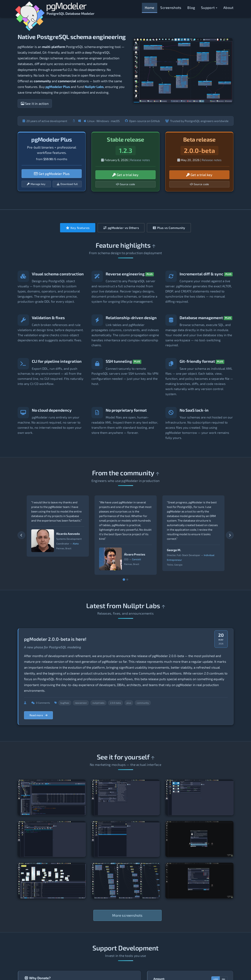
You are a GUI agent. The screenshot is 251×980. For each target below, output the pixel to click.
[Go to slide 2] (127, 580)
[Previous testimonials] (21, 535)
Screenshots (171, 7)
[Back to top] (154, 246)
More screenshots (127, 915)
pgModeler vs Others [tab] (121, 228)
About (228, 7)
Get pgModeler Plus (52, 174)
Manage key (36, 184)
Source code (125, 184)
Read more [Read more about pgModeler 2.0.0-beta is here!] (39, 715)
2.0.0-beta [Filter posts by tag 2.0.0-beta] (115, 703)
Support (209, 7)
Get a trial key (125, 175)
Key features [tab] (78, 228)
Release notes (140, 160)
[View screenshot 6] (199, 839)
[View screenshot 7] (52, 881)
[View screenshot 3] (199, 797)
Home (150, 7)
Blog (191, 7)
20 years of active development (45, 121)
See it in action (35, 103)
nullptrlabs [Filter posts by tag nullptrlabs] (98, 703)
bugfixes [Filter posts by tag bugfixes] (65, 703)
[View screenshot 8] (126, 881)
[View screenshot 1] (52, 797)
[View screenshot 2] (126, 797)
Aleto (76, 544)
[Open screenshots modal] (183, 70)
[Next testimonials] (230, 535)
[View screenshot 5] (126, 839)
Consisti (136, 559)
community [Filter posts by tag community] (143, 703)
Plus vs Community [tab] (169, 228)
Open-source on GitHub (142, 121)
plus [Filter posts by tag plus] (129, 703)
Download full (67, 184)
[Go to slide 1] (124, 580)
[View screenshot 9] (199, 881)
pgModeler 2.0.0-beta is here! (55, 639)
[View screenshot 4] (52, 839)
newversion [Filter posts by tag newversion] (81, 703)
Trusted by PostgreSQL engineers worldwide (197, 121)
